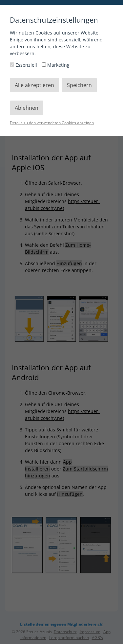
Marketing (56, 65)
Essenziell (24, 65)
